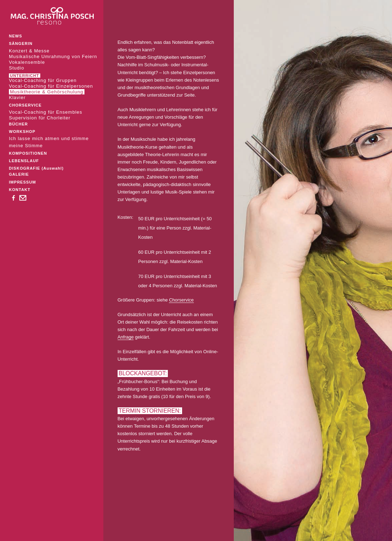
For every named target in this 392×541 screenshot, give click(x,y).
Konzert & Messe (29, 51)
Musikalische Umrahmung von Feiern (53, 56)
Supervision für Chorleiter (40, 118)
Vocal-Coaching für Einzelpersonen (51, 86)
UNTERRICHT (25, 76)
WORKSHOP (22, 132)
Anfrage (126, 337)
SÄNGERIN (21, 43)
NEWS (16, 36)
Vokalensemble (27, 62)
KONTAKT (20, 190)
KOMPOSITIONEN (28, 153)
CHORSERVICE (25, 105)
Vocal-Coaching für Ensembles (46, 112)
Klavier (17, 97)
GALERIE (19, 174)
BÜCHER (18, 124)
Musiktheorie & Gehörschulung (47, 92)
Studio (17, 68)
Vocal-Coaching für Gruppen (43, 80)
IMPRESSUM (22, 182)
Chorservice (181, 300)
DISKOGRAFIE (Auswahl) (36, 168)
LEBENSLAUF (24, 161)
